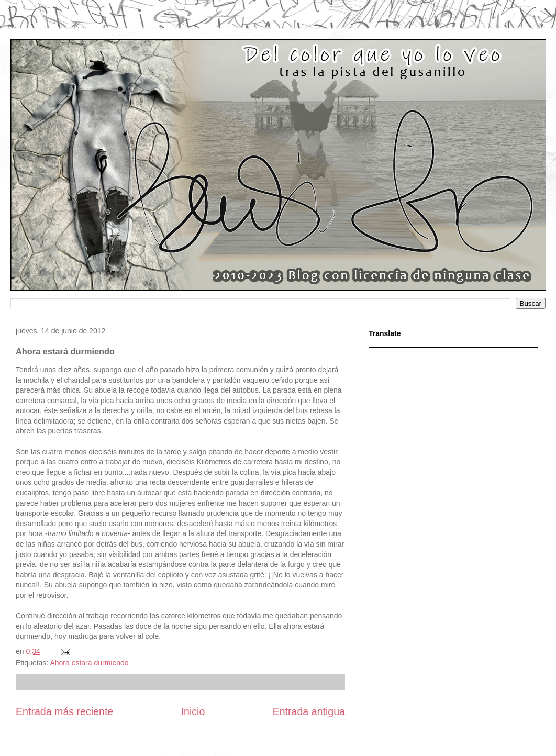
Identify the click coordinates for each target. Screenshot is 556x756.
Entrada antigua (309, 711)
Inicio (193, 711)
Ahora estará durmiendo (89, 663)
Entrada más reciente (64, 711)
